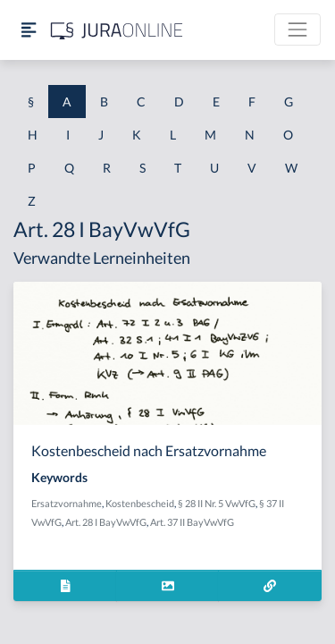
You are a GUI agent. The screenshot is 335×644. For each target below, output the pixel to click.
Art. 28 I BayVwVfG (106, 522)
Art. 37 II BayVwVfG (192, 522)
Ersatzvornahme (67, 503)
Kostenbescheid (140, 503)
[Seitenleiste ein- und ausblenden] (29, 30)
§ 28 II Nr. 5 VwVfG (217, 503)
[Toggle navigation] (297, 30)
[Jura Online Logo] (117, 30)
